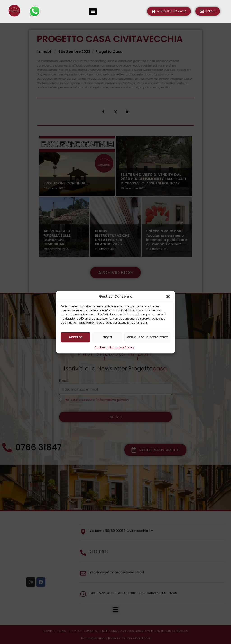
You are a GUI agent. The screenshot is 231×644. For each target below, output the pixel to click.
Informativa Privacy (121, 347)
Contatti (208, 11)
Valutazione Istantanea (169, 11)
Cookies (100, 347)
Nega (107, 337)
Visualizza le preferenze (147, 337)
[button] (168, 297)
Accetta (76, 337)
